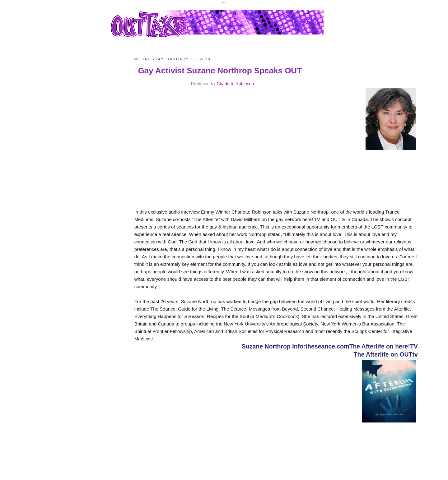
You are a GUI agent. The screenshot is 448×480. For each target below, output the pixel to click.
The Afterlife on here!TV (384, 346)
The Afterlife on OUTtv (386, 354)
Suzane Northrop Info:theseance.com (296, 346)
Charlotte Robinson (235, 84)
